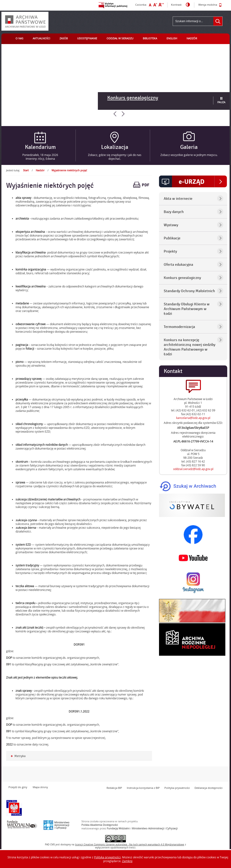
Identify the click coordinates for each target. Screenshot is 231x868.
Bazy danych (174, 212)
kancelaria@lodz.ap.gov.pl (193, 418)
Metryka (18, 756)
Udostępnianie (87, 38)
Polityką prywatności (107, 857)
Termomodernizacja (179, 327)
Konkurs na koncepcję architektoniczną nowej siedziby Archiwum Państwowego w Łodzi (189, 347)
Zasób (64, 38)
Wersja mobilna (210, 5)
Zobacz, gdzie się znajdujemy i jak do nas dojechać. (115, 157)
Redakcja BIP (114, 788)
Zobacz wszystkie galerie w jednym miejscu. (189, 155)
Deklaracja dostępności (209, 788)
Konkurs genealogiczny (133, 98)
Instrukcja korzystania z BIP (143, 788)
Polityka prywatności (177, 788)
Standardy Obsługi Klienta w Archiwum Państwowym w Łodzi (187, 309)
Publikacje (172, 238)
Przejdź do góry (18, 787)
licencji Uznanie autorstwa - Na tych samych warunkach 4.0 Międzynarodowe (130, 845)
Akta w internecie (178, 199)
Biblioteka (150, 38)
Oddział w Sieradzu (120, 38)
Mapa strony (40, 787)
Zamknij (127, 861)
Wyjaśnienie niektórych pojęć (69, 170)
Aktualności (41, 38)
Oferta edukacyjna (178, 265)
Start (26, 170)
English (172, 38)
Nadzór (192, 38)
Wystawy (171, 225)
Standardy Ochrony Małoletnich (189, 291)
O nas (19, 38)
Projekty (170, 251)
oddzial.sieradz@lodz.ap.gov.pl (193, 469)
